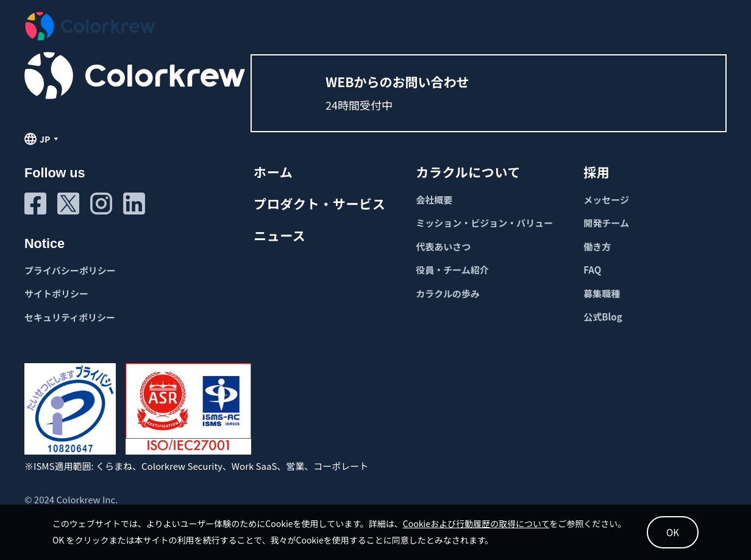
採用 (596, 172)
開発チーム (606, 223)
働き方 (597, 246)
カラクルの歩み (448, 293)
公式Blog (603, 317)
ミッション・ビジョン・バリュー (484, 223)
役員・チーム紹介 (452, 270)
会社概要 (434, 200)
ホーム (273, 172)
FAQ (592, 270)
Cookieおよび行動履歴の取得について (485, 521)
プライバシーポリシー (70, 270)
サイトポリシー (56, 293)
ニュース (279, 235)
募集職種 (602, 293)
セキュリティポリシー (70, 317)
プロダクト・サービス (319, 204)
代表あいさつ (443, 246)
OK (663, 530)
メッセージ (606, 200)
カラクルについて (468, 172)
